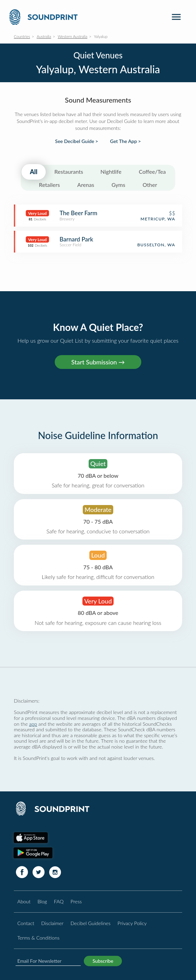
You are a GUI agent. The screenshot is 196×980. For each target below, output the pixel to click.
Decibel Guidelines (90, 923)
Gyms (118, 185)
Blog (42, 901)
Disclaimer (52, 923)
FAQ (59, 901)
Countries (22, 36)
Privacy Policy (132, 923)
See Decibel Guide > (77, 141)
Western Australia (73, 36)
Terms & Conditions (38, 938)
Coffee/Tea (152, 172)
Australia (44, 36)
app (33, 724)
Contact (26, 923)
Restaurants (69, 172)
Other (150, 185)
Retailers (49, 185)
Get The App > (126, 141)
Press (76, 901)
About (24, 901)
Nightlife (111, 172)
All (34, 172)
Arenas (86, 185)
